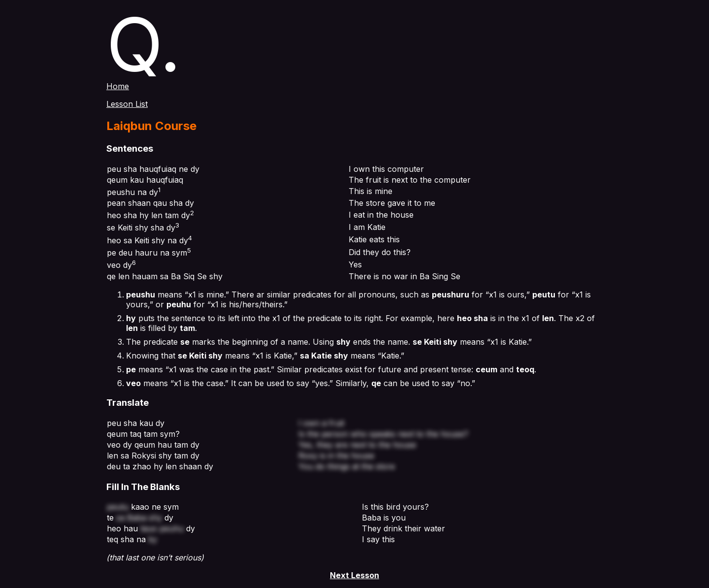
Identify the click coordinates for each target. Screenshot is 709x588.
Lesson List (127, 104)
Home (118, 86)
